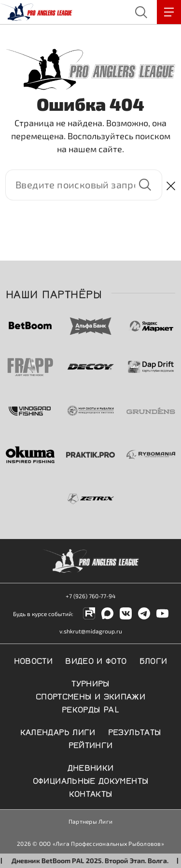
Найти (145, 185)
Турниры (90, 683)
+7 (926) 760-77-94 (90, 596)
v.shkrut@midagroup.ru (91, 631)
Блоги (153, 660)
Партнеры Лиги (90, 821)
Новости (34, 660)
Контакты (91, 793)
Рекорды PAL (90, 709)
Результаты (135, 731)
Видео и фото (96, 660)
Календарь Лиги (58, 731)
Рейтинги (91, 744)
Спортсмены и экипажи (90, 696)
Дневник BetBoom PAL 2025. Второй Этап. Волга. (95, 861)
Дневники (91, 767)
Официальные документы (91, 780)
